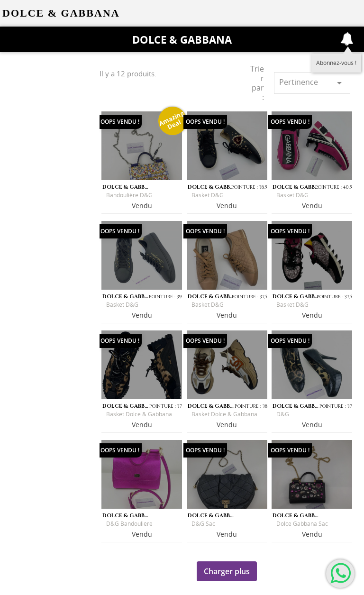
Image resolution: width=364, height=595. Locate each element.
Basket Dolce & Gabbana (139, 414)
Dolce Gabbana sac (302, 524)
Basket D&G (208, 195)
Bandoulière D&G (129, 195)
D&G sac (203, 524)
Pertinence (312, 83)
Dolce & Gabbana (182, 39)
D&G (283, 414)
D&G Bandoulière (129, 524)
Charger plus (227, 571)
